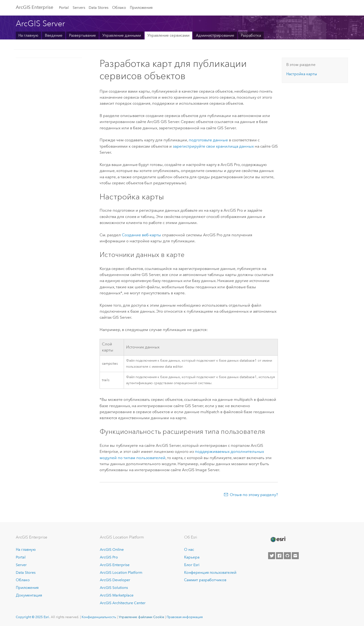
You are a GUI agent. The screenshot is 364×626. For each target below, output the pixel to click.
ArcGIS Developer (115, 580)
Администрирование (215, 35)
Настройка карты (302, 74)
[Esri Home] (278, 539)
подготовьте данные (208, 140)
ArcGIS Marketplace (117, 595)
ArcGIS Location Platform (121, 572)
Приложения (141, 8)
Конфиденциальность (99, 617)
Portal (64, 8)
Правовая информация (185, 617)
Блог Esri (192, 565)
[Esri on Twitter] (272, 556)
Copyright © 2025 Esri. (33, 617)
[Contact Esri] (295, 556)
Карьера (192, 557)
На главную (28, 35)
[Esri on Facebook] (279, 556)
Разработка (251, 35)
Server (21, 565)
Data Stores (99, 8)
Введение (54, 35)
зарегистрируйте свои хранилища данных (213, 146)
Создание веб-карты (141, 235)
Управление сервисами (168, 35)
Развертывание (82, 35)
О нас (189, 550)
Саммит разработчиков (205, 580)
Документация (29, 595)
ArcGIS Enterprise (34, 7)
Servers (79, 8)
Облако (119, 8)
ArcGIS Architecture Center (123, 603)
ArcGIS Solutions (114, 588)
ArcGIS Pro (109, 557)
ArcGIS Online (112, 550)
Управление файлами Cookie (141, 617)
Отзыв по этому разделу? (254, 495)
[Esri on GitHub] (287, 556)
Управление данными (122, 35)
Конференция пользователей (210, 572)
